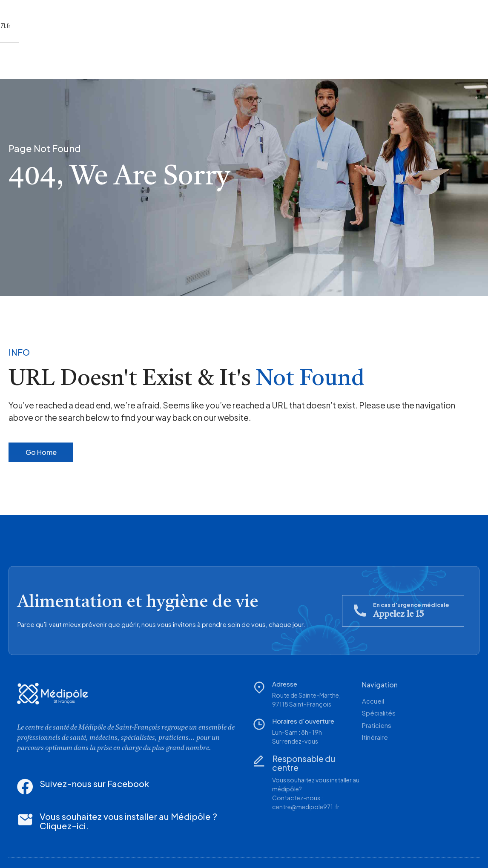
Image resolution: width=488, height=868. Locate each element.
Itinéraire (157, 56)
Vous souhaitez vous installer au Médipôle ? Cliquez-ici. (114, 796)
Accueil (20, 56)
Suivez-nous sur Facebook (72, 773)
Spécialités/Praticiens (87, 56)
